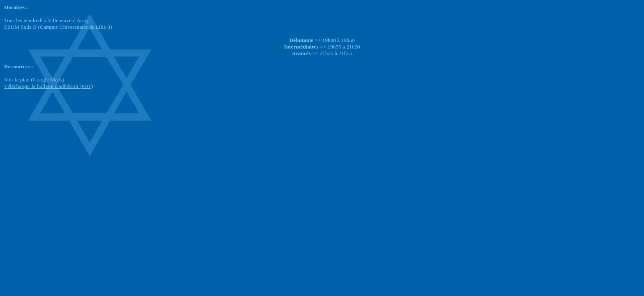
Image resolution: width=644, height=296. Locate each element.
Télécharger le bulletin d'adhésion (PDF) (49, 86)
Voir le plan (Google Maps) (34, 80)
